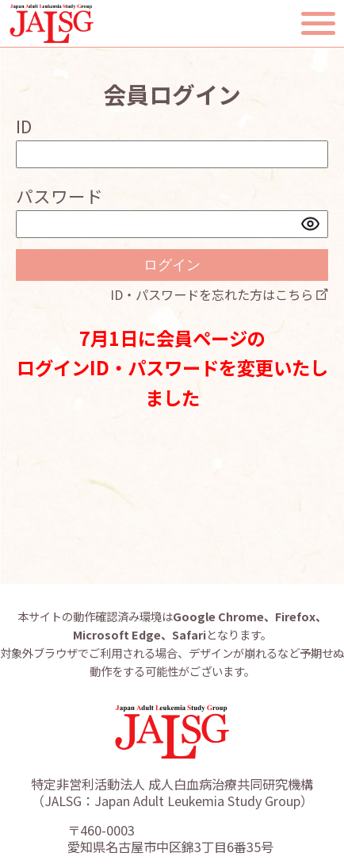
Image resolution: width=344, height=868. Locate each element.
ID (24, 126)
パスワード (59, 196)
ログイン (172, 265)
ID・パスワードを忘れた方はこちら (212, 294)
